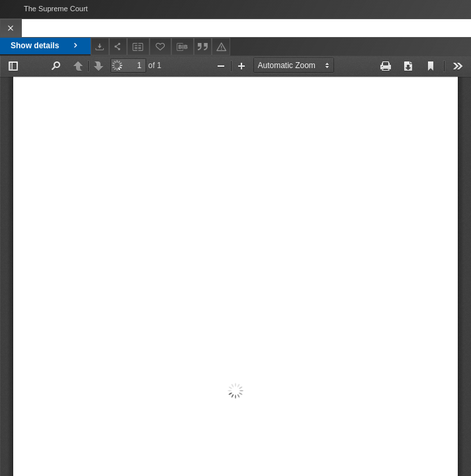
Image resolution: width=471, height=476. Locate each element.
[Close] (11, 28)
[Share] (118, 47)
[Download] (100, 47)
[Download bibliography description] (183, 47)
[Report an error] (221, 47)
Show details (45, 46)
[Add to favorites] (161, 47)
